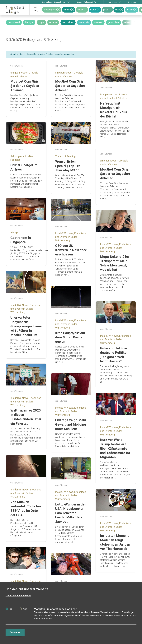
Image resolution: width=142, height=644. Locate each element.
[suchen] (36, 10)
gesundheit (113, 22)
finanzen (98, 22)
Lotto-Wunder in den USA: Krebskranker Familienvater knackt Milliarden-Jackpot (71, 513)
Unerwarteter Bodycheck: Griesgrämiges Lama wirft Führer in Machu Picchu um (26, 326)
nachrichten (68, 22)
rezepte (53, 22)
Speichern (15, 632)
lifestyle (29, 22)
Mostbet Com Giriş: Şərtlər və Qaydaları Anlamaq (25, 86)
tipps (41, 22)
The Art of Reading (65, 156)
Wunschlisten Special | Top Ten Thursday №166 (68, 166)
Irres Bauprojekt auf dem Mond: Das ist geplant (70, 337)
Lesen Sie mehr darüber (18, 596)
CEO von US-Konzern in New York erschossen (71, 250)
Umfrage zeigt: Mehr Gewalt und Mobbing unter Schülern (71, 424)
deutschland (14, 22)
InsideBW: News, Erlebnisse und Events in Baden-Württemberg (71, 237)
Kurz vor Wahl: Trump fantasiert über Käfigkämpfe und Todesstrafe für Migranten (115, 448)
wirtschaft (84, 22)
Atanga (14, 232)
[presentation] (135, 22)
